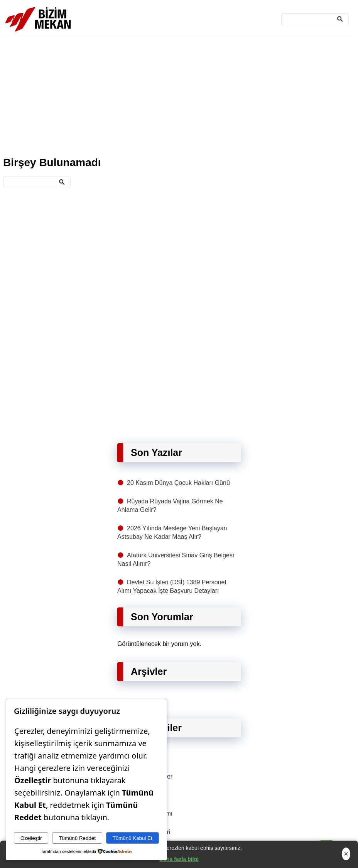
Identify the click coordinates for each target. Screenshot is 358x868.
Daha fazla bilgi (179, 859)
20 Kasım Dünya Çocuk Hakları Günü (178, 483)
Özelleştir (31, 838)
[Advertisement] (179, 95)
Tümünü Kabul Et (133, 838)
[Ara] (315, 19)
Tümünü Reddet (77, 838)
